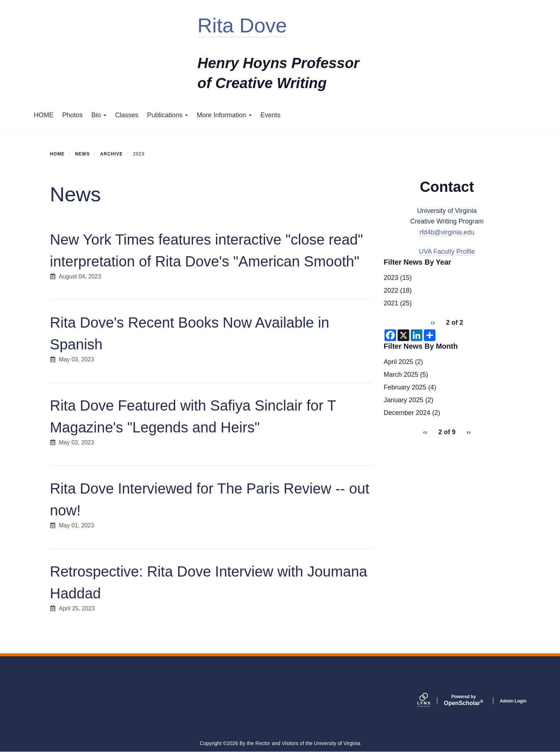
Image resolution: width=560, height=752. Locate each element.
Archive (111, 154)
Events (270, 115)
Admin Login (513, 701)
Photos (72, 115)
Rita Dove (242, 25)
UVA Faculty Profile (447, 252)
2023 (391, 278)
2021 (391, 303)
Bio (99, 115)
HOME (44, 115)
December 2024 (407, 413)
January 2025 (404, 400)
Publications (167, 115)
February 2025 (405, 387)
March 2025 (401, 375)
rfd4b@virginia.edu (447, 232)
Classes (127, 115)
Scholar (464, 700)
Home (57, 154)
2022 (391, 290)
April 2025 (399, 362)
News (82, 154)
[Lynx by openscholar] (430, 701)
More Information (224, 115)
